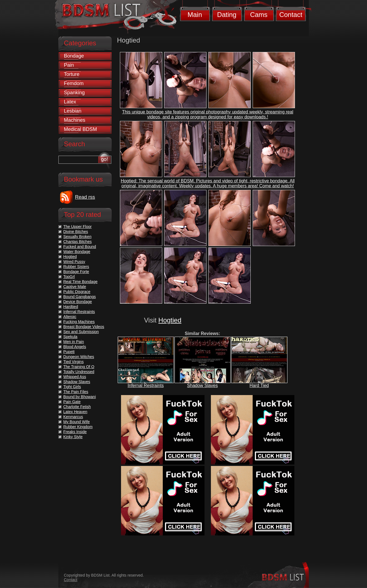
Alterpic (70, 317)
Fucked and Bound (80, 247)
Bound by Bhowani (80, 397)
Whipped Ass (75, 377)
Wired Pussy (74, 262)
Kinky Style (73, 437)
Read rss (85, 197)
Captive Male (75, 287)
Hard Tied (259, 385)
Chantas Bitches (78, 242)
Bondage (74, 56)
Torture (72, 74)
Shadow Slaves (202, 385)
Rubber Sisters (76, 267)
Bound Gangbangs (80, 297)
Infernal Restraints (146, 385)
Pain (69, 65)
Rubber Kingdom (78, 427)
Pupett (69, 352)
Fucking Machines (79, 322)
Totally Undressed (79, 372)
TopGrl (69, 277)
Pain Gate (72, 402)
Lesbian (73, 111)
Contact (291, 15)
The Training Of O (79, 367)
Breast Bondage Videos (84, 327)
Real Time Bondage (81, 282)
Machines (75, 120)
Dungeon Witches (79, 357)
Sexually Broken (77, 237)
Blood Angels (75, 347)
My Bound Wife (77, 422)
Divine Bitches (76, 232)
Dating (227, 15)
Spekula (71, 337)
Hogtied (170, 320)
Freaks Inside (75, 432)
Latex (70, 102)
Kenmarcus (73, 417)
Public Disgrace (77, 292)
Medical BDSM (81, 129)
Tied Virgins (74, 362)
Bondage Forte (76, 272)
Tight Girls (72, 387)
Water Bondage (77, 252)
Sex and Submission (81, 332)
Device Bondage (78, 302)
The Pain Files (76, 392)
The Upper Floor (78, 227)
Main (195, 15)
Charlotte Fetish (77, 407)
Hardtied (71, 307)
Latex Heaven (75, 412)
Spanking (74, 93)
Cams (259, 15)
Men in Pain (74, 342)
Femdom (74, 83)
